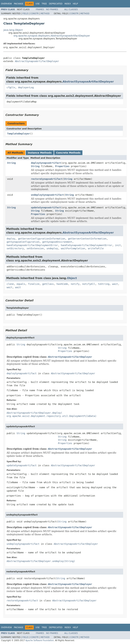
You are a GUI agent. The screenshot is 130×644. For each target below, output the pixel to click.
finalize (34, 284)
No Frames (52, 9)
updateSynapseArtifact (46, 208)
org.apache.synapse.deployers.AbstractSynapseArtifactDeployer (52, 36)
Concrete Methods (68, 153)
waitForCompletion (73, 248)
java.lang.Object (13, 30)
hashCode (62, 284)
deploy (11, 239)
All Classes (71, 9)
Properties (62, 166)
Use (38, 4)
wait (115, 284)
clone (10, 284)
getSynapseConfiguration (23, 242)
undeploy (52, 248)
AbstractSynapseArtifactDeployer (37, 61)
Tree (44, 4)
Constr (34, 14)
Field (25, 14)
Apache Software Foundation (40, 640)
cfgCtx (11, 87)
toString (104, 284)
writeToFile (96, 248)
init (118, 245)
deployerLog (26, 87)
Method (45, 14)
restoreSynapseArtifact (47, 179)
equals (21, 284)
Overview (6, 4)
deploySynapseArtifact (46, 163)
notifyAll (89, 284)
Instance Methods (40, 153)
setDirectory (15, 248)
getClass (48, 284)
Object (72, 278)
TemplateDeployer (19, 134)
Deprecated (56, 4)
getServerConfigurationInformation (41, 239)
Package (19, 4)
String (11, 163)
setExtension (35, 248)
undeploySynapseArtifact (47, 195)
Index (68, 4)
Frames (40, 9)
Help (75, 4)
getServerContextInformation (87, 239)
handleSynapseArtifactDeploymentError (32, 245)
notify (75, 284)
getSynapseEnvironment (57, 242)
